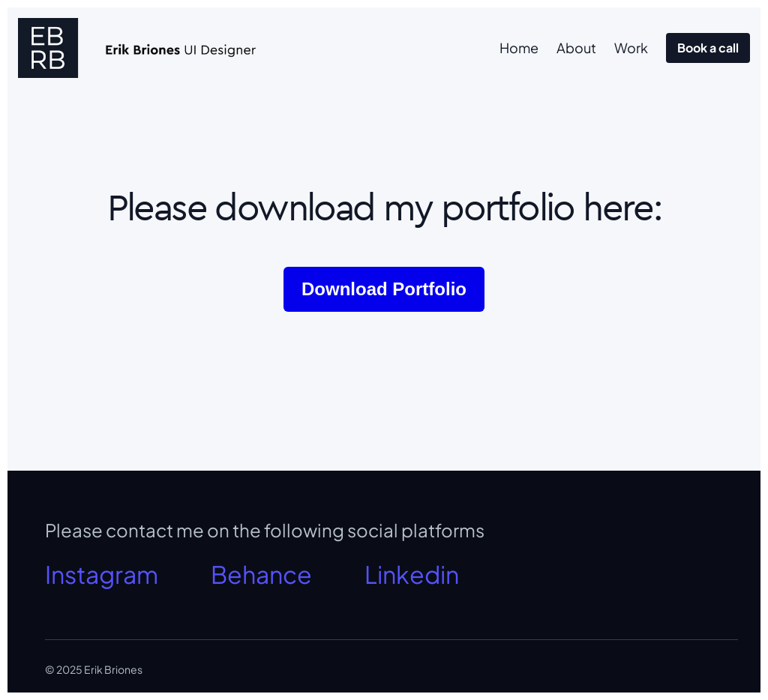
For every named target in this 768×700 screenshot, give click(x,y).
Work (631, 48)
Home (519, 48)
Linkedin (412, 574)
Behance (261, 574)
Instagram (102, 574)
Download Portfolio (384, 289)
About (576, 48)
